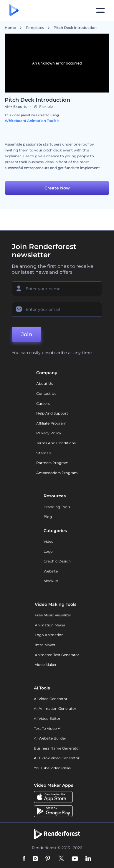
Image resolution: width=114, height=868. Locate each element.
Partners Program (52, 463)
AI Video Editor (47, 718)
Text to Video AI (48, 728)
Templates (35, 28)
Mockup (51, 581)
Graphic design (57, 561)
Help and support (52, 413)
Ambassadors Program (57, 473)
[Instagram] (35, 859)
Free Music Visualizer (53, 615)
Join (27, 334)
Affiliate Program (51, 423)
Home (10, 28)
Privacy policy (49, 433)
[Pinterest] (48, 859)
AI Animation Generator (55, 708)
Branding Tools (57, 507)
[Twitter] (61, 859)
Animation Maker (50, 625)
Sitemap (44, 453)
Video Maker (46, 665)
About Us (45, 383)
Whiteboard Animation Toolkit (32, 121)
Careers (43, 404)
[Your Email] (57, 309)
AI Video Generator (51, 699)
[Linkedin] (88, 859)
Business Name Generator (57, 748)
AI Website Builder (50, 738)
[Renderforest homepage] (14, 10)
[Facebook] (24, 859)
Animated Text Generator (57, 655)
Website (51, 571)
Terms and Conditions (56, 443)
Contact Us (46, 393)
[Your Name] (57, 289)
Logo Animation (49, 635)
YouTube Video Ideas (52, 768)
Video (49, 541)
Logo (48, 551)
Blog (48, 517)
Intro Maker (45, 645)
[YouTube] (75, 859)
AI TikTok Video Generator (57, 758)
